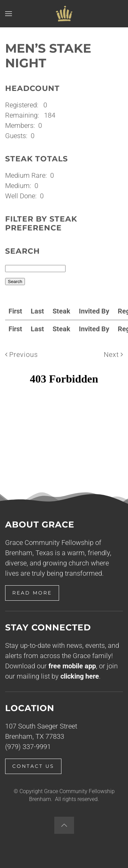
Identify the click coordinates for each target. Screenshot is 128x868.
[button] (9, 14)
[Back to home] (64, 14)
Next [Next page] (113, 355)
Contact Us (33, 766)
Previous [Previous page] (22, 355)
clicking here (80, 676)
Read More (32, 593)
